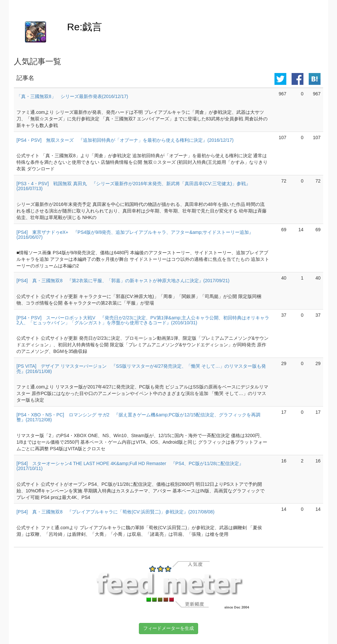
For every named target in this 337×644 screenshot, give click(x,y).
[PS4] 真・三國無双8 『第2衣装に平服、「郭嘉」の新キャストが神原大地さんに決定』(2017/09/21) (123, 281)
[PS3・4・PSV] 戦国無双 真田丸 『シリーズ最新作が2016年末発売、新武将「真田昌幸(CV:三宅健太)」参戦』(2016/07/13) (133, 186)
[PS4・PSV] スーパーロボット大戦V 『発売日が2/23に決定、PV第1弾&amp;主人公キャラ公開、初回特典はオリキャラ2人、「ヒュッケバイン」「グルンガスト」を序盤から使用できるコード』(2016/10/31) (143, 320)
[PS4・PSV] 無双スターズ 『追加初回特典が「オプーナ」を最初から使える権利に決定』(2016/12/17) (125, 140)
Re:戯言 (85, 27)
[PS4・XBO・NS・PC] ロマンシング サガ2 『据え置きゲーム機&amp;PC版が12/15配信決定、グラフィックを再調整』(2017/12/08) (138, 417)
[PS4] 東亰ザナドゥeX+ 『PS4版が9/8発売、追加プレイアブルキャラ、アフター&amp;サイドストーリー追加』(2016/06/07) (135, 235)
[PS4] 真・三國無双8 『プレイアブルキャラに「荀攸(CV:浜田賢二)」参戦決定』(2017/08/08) (116, 512)
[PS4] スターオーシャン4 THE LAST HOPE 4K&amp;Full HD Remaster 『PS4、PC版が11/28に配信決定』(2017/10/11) (130, 466)
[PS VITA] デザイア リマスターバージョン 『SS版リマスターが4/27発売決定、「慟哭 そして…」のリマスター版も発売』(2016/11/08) (141, 369)
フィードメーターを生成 (168, 628)
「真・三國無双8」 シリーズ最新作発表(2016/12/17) (72, 96)
